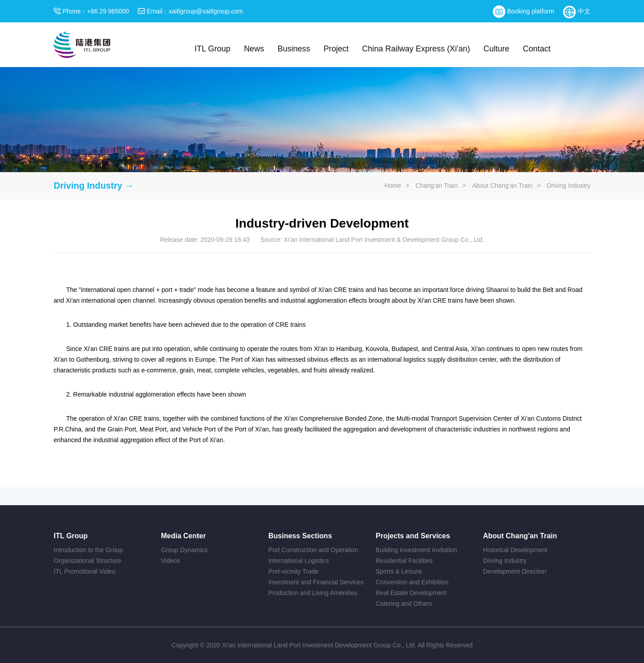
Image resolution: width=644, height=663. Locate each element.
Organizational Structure (87, 561)
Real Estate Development (411, 593)
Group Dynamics (184, 550)
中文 (577, 11)
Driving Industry (569, 186)
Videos (171, 561)
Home (393, 186)
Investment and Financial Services (316, 582)
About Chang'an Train (502, 186)
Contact (537, 49)
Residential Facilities (404, 561)
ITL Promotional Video (85, 571)
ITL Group (212, 49)
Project (336, 49)
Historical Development (515, 550)
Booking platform (523, 11)
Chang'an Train (437, 186)
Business (294, 49)
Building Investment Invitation (416, 550)
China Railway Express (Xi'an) (416, 49)
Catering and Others (404, 604)
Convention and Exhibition (412, 582)
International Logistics (299, 561)
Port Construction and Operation (313, 550)
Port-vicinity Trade (293, 571)
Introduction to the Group (88, 550)
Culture (496, 49)
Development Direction (515, 571)
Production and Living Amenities (313, 593)
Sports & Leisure (399, 571)
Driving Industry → (94, 186)
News (254, 49)
